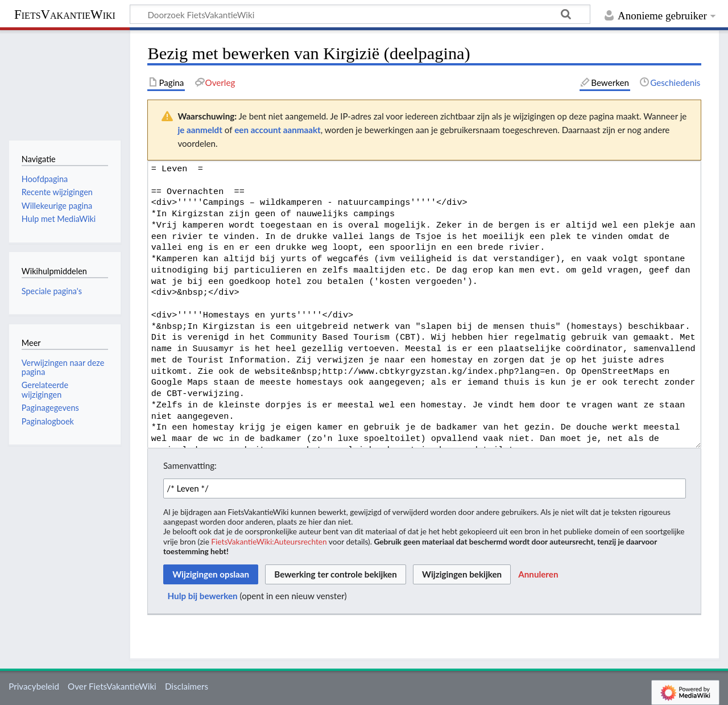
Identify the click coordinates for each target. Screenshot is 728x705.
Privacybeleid (34, 686)
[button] (538, 575)
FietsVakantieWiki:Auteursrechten (269, 541)
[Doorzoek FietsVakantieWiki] (360, 14)
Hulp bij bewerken (203, 596)
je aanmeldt (200, 130)
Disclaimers (187, 686)
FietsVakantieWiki (65, 15)
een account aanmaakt (278, 130)
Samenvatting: (190, 465)
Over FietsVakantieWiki (112, 686)
